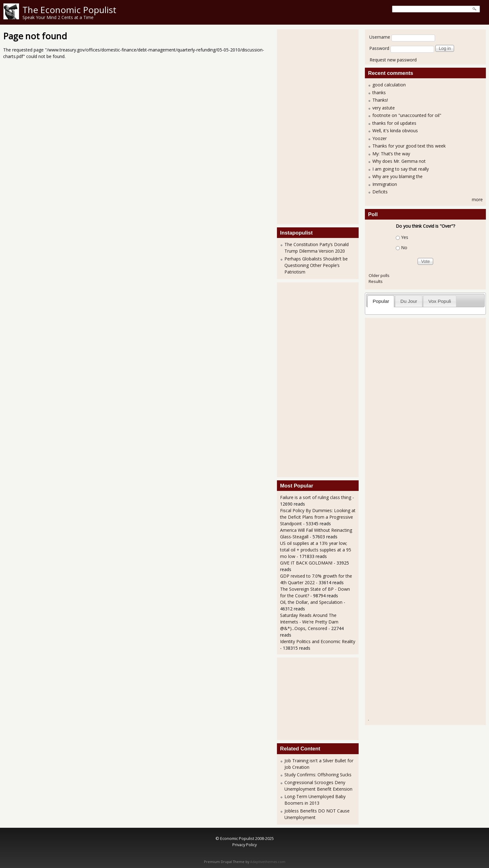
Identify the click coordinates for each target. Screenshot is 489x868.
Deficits (380, 192)
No (404, 247)
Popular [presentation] (381, 301)
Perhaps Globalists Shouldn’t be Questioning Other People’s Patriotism (316, 265)
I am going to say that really (401, 169)
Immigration (385, 184)
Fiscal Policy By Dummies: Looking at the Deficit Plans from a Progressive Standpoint (318, 517)
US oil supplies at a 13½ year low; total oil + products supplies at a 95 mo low (316, 550)
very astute (384, 108)
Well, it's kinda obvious (395, 131)
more (477, 199)
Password (379, 48)
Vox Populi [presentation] (440, 301)
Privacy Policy (244, 845)
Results (376, 281)
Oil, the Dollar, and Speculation (311, 602)
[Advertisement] (305, 126)
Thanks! (380, 100)
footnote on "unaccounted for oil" (407, 115)
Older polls (379, 275)
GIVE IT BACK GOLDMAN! (306, 563)
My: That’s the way (391, 154)
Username (380, 37)
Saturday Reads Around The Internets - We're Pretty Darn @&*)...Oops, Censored (309, 622)
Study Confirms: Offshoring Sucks (318, 775)
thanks (379, 92)
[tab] (381, 301)
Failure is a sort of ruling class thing (316, 497)
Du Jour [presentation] (409, 301)
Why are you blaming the (397, 176)
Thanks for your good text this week (409, 146)
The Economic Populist (69, 10)
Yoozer (380, 138)
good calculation (389, 85)
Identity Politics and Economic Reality (318, 641)
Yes (405, 237)
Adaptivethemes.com (268, 862)
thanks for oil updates (394, 123)
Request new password (393, 60)
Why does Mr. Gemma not (399, 161)
